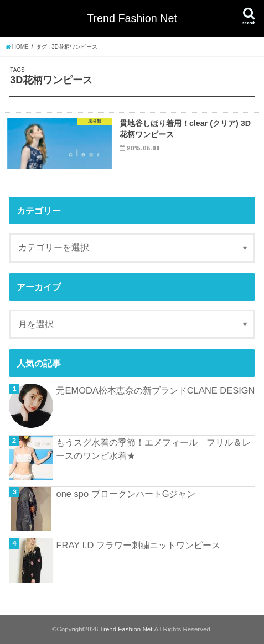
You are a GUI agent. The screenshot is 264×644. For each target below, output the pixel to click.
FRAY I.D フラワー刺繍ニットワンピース (138, 545)
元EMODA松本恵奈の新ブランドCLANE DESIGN (155, 390)
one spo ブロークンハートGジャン (126, 494)
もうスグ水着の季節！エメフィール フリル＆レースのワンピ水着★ (153, 449)
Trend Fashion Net (132, 18)
